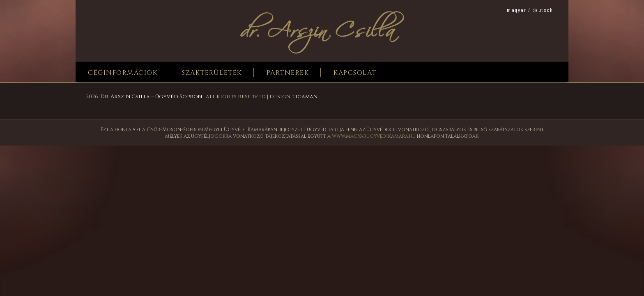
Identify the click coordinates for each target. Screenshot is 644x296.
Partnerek (288, 73)
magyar (516, 10)
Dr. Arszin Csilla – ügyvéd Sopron (151, 97)
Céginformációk (123, 73)
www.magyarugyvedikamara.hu (374, 136)
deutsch (543, 10)
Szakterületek (212, 73)
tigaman (305, 97)
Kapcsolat (355, 73)
